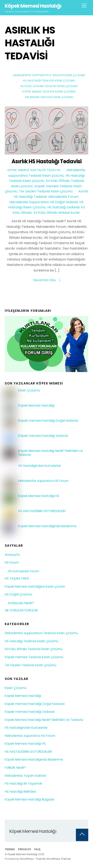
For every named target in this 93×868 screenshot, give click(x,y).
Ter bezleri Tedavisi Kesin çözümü (49, 97)
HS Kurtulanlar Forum (24, 571)
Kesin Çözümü (29, 390)
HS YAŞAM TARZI (17, 578)
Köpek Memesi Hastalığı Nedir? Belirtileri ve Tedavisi (51, 453)
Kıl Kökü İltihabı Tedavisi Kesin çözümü (49, 86)
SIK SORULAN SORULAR (21, 610)
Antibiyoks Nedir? (21, 603)
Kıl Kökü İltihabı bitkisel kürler (57, 213)
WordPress (27, 859)
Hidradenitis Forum (63, 197)
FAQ (37, 849)
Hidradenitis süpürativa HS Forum (43, 481)
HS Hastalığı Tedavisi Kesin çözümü (49, 81)
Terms (10, 849)
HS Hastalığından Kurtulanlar (40, 466)
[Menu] (84, 6)
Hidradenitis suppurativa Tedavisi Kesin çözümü (49, 75)
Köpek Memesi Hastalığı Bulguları (30, 799)
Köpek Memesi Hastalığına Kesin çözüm (35, 586)
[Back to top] (82, 835)
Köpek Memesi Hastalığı (36, 406)
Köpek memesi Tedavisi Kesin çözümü (49, 92)
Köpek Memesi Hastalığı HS (39, 496)
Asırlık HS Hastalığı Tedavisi (46, 161)
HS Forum (12, 562)
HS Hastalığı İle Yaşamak (23, 783)
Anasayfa (12, 555)
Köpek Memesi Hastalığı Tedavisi (34, 170)
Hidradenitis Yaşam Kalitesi (25, 776)
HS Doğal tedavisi (64, 202)
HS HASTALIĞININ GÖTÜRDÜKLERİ (42, 511)
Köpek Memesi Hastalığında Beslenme (47, 526)
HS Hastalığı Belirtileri (20, 792)
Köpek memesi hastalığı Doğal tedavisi (48, 421)
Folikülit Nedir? (15, 768)
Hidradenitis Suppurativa (29, 202)
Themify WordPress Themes (53, 859)
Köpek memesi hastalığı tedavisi (43, 436)
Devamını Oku (44, 280)
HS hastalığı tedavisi (64, 207)
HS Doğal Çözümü (18, 594)
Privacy (25, 849)
